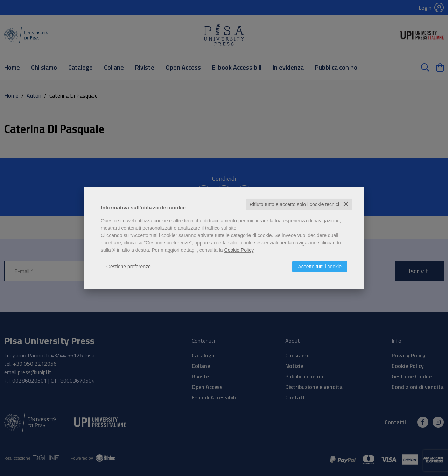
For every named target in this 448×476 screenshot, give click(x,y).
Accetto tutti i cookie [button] (320, 267)
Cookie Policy (239, 250)
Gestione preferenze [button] (129, 267)
